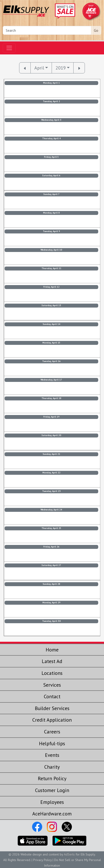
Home (52, 650)
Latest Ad (52, 661)
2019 (61, 68)
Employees (52, 802)
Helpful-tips (52, 743)
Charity (52, 767)
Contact (52, 696)
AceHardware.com (52, 814)
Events (52, 755)
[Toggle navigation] (9, 48)
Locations (52, 673)
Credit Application (52, 720)
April (39, 68)
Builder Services (52, 708)
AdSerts (69, 854)
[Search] (47, 30)
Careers (52, 732)
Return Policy (52, 778)
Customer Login (52, 790)
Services (52, 685)
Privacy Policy (42, 860)
